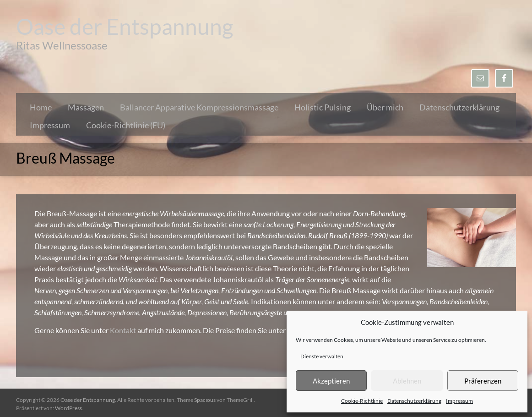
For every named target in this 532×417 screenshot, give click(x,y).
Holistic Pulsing (323, 107)
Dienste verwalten (322, 356)
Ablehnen (407, 381)
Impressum (459, 401)
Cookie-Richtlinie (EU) (126, 125)
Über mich (385, 107)
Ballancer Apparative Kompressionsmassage (199, 107)
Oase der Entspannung (125, 26)
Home (41, 107)
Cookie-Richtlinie (362, 401)
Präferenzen (483, 381)
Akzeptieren (331, 381)
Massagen (86, 107)
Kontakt (124, 330)
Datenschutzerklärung (414, 401)
